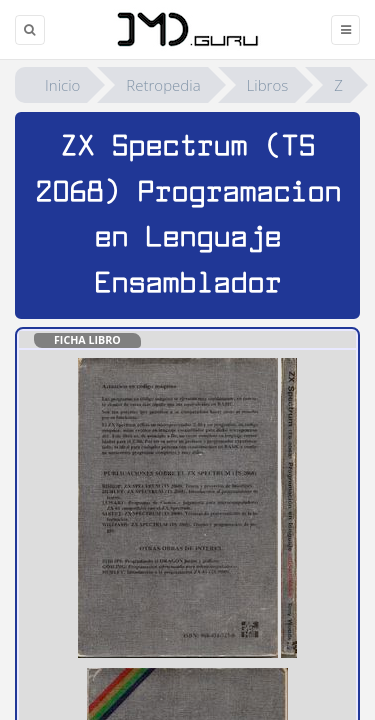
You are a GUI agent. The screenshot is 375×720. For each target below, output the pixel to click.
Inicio (62, 85)
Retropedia (163, 85)
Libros (268, 85)
